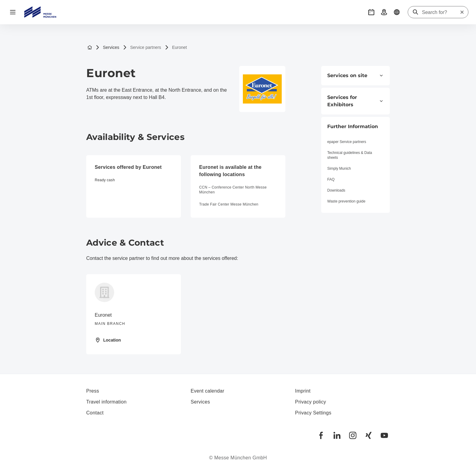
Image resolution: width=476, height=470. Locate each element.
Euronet (176, 48)
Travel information (106, 402)
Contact (95, 413)
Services (107, 48)
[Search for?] (441, 12)
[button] (371, 12)
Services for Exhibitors (355, 101)
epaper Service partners (347, 142)
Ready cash (105, 180)
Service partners (142, 48)
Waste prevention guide (346, 201)
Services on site (355, 75)
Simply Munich (339, 169)
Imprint (303, 391)
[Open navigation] (13, 12)
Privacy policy (311, 402)
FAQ (331, 179)
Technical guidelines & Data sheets (350, 155)
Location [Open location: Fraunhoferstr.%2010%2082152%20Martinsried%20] (108, 340)
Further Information (353, 126)
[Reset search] (462, 12)
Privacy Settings (313, 413)
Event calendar (207, 391)
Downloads (336, 190)
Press (93, 391)
